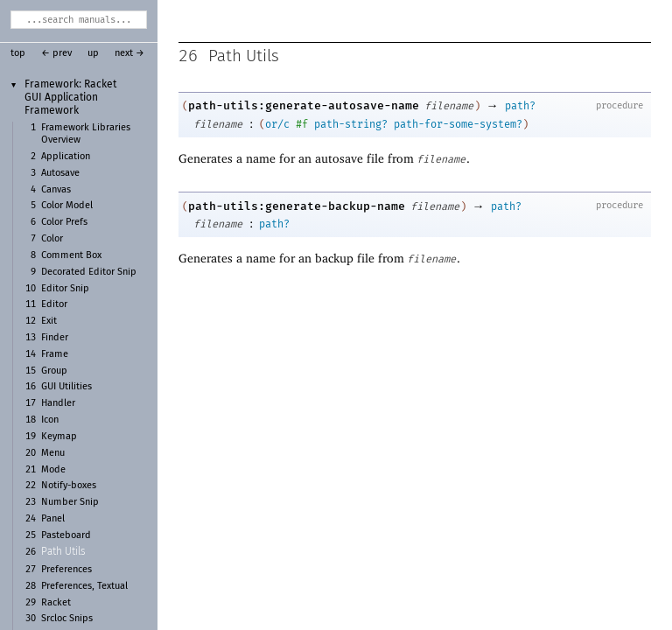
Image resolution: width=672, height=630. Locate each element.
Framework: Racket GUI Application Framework (70, 98)
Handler (58, 403)
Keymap (59, 437)
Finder (55, 338)
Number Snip (70, 502)
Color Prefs (64, 222)
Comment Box (71, 255)
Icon (50, 420)
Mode (53, 470)
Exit (49, 321)
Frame (55, 354)
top (18, 53)
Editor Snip (65, 289)
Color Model (67, 206)
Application (66, 157)
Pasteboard (66, 535)
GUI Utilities (66, 387)
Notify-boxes (69, 486)
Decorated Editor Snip (89, 272)
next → (129, 53)
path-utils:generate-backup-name (297, 206)
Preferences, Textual (84, 586)
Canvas (56, 190)
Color (52, 239)
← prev (56, 53)
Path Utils (63, 552)
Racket (56, 603)
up (93, 53)
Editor (54, 304)
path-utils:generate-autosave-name (304, 105)
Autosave (60, 173)
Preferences (66, 570)
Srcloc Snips (67, 619)
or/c (277, 124)
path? (520, 106)
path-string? (351, 124)
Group (54, 371)
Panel (53, 519)
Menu (53, 453)
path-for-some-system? (458, 124)
